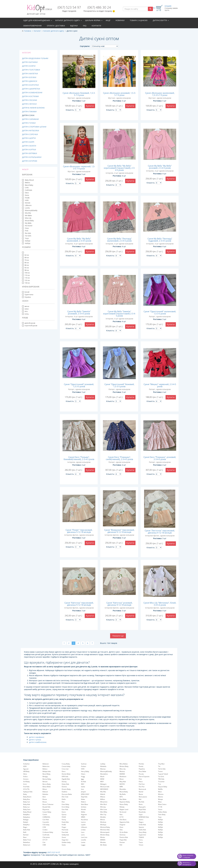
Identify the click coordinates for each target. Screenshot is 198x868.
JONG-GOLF (85, 794)
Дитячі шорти (29, 138)
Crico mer (65, 769)
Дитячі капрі (28, 142)
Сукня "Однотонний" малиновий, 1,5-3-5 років (160, 313)
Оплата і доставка (56, 26)
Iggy (83, 779)
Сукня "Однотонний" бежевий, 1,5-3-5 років (119, 385)
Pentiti (141, 766)
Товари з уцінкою (139, 20)
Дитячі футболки (31, 131)
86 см (25, 265)
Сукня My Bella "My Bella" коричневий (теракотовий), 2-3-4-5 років (119, 168)
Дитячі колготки (30, 85)
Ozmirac (123, 835)
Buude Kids (46, 807)
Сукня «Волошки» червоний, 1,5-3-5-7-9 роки (79, 168)
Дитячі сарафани (30, 119)
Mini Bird (103, 804)
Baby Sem (27, 809)
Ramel (141, 792)
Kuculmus (84, 820)
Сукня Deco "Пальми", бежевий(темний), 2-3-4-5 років (79, 458)
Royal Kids (142, 809)
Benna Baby (47, 779)
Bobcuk (45, 792)
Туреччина (28, 294)
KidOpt (27, 241)
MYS (121, 797)
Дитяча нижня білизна (33, 108)
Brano (45, 799)
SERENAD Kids (144, 817)
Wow (160, 802)
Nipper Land (124, 809)
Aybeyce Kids (28, 792)
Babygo (26, 820)
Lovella (84, 840)
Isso (82, 789)
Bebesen (46, 764)
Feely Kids (65, 822)
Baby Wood (29, 180)
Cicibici (45, 830)
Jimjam (83, 792)
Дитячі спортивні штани (34, 127)
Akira (25, 774)
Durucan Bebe (67, 794)
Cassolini (46, 822)
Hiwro (83, 774)
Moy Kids (123, 782)
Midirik (103, 794)
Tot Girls (28, 236)
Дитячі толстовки (31, 70)
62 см (25, 255)
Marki (102, 776)
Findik (27, 198)
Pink (26, 231)
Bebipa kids (47, 771)
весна (26, 306)
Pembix (141, 764)
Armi (25, 784)
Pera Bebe (142, 771)
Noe (121, 814)
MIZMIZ (122, 774)
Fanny (64, 820)
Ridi (140, 799)
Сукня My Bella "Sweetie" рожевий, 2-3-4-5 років (79, 313)
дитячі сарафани (36, 737)
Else (63, 802)
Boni (44, 797)
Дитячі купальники (32, 157)
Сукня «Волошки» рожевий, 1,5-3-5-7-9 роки (119, 94)
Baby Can (27, 802)
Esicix (27, 195)
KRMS (83, 817)
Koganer (84, 814)
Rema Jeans (143, 797)
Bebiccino (46, 766)
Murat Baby (29, 221)
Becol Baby (29, 185)
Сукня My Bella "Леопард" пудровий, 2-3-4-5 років (160, 240)
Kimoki (27, 203)
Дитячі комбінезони (32, 93)
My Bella (28, 223)
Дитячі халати (29, 146)
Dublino (64, 792)
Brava (45, 802)
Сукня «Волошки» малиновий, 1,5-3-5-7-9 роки (160, 94)
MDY (102, 782)
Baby (25, 794)
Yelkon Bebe (162, 812)
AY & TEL (26, 789)
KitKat (83, 812)
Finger (64, 827)
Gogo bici (65, 840)
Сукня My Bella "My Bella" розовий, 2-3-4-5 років (160, 167)
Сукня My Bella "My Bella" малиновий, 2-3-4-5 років (79, 240)
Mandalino (104, 774)
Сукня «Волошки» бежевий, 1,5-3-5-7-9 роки (79, 94)
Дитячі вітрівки (30, 153)
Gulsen (84, 766)
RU (154, 8)
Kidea (83, 799)
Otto (121, 830)
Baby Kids (27, 804)
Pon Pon (142, 787)
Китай (26, 292)
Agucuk (26, 769)
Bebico (27, 183)
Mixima (122, 771)
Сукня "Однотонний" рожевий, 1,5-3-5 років (79, 385)
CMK (44, 845)
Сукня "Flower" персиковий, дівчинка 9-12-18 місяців (79, 531)
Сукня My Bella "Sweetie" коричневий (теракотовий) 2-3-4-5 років (119, 314)
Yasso (160, 809)
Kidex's (84, 802)
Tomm (160, 771)
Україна (26, 297)
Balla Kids (27, 830)
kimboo (84, 807)
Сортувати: (85, 46)
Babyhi (26, 822)
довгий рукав (30, 323)
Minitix (103, 837)
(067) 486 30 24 (99, 7)
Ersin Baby (65, 807)
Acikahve (26, 764)
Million (103, 799)
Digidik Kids (66, 779)
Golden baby (66, 842)
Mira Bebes (124, 764)
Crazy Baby (66, 764)
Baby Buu (27, 799)
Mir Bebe (28, 215)
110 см (26, 275)
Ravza (141, 794)
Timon (141, 845)
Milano (103, 797)
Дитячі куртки (29, 150)
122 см (26, 280)
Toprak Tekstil (163, 774)
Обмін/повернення (32, 26)
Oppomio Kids (124, 822)
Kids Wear (85, 804)
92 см (25, 268)
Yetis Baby (162, 814)
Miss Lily (28, 218)
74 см (25, 260)
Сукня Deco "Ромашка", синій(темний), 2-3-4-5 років (119, 458)
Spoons (141, 827)
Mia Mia (28, 213)
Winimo (161, 794)
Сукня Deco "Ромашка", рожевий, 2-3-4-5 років (160, 458)
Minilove (103, 822)
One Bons (123, 820)
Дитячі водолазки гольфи (35, 58)
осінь (25, 314)
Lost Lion (84, 837)
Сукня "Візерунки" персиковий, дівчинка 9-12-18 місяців (119, 531)
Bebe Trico (27, 840)
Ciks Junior (46, 837)
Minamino (104, 802)
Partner (122, 842)
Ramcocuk (142, 789)
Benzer (45, 782)
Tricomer (161, 782)
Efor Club (65, 797)
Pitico (141, 782)
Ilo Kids (84, 782)
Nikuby (122, 807)
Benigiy (45, 776)
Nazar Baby (124, 804)
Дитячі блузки (29, 77)
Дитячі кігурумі (30, 161)
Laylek (83, 825)
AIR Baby (26, 771)
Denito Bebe (66, 774)
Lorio (83, 835)
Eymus (64, 814)
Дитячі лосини (30, 100)
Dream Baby (66, 789)
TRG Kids (161, 779)
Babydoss (27, 817)
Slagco (141, 822)
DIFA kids (65, 776)
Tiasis (141, 842)
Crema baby (66, 766)
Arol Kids (26, 787)
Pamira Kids (124, 837)
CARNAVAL (46, 817)
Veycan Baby (163, 787)
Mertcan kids (105, 787)
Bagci (25, 827)
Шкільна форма (93, 20)
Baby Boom (27, 797)
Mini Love (104, 809)
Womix (160, 797)
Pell (121, 845)
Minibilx (103, 817)
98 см (25, 270)
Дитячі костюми (30, 96)
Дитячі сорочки (30, 134)
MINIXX (103, 840)
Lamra (83, 822)
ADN (25, 766)
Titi (159, 766)
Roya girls (142, 807)
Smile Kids (142, 825)
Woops (160, 799)
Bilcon (45, 789)
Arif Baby (26, 782)
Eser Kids (65, 809)
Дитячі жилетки (30, 74)
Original (122, 825)
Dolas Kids (65, 784)
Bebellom (27, 842)
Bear (25, 837)
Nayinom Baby (125, 802)
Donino (64, 787)
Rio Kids (28, 233)
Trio (159, 784)
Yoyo (27, 238)
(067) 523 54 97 (69, 7)
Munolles (123, 789)
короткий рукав (31, 326)
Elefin (64, 799)
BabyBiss (26, 814)
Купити (90, 106)
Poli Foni (142, 784)
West (160, 792)
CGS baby (46, 825)
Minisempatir (105, 832)
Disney (64, 782)
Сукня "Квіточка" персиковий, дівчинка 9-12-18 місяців (79, 604)
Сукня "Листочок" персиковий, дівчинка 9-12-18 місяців (160, 532)
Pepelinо (142, 769)
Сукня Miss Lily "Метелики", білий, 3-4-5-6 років (160, 604)
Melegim (103, 784)
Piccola (141, 774)
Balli (25, 832)
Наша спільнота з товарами (188, 856)
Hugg (83, 776)
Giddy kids (65, 835)
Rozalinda (142, 812)
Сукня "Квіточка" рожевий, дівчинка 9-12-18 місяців (119, 604)
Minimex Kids (105, 830)
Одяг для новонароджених (37, 20)
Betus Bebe (47, 787)
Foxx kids (65, 832)
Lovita (27, 208)
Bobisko (45, 794)
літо (25, 311)
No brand (28, 226)
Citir (44, 842)
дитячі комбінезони (38, 742)
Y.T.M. (160, 807)
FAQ (85, 26)
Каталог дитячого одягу (68, 20)
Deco (27, 193)
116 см (26, 278)
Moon (122, 779)
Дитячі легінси (29, 104)
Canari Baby (47, 812)
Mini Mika (104, 812)
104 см (26, 273)
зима (25, 309)
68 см (25, 257)
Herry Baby (85, 771)
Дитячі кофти (29, 66)
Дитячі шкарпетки (31, 89)
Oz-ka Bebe (124, 832)
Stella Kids (142, 830)
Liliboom (28, 205)
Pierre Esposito (144, 776)
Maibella (103, 766)
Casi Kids (46, 820)
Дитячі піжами (29, 112)
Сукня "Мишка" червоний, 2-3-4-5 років (160, 385)
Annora (26, 779)
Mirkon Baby (124, 766)
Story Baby (143, 832)
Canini (45, 814)
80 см (25, 263)
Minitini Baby (105, 835)
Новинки (120, 20)
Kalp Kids (84, 797)
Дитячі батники (30, 62)
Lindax (83, 830)
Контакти (96, 26)
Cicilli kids (28, 190)
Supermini (142, 835)
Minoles (103, 842)
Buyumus (46, 809)
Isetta (83, 787)
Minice (103, 820)
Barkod (26, 835)
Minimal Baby (105, 827)
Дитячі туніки (29, 123)
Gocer (64, 837)
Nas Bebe (123, 799)
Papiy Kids (123, 840)
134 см (26, 283)
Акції (108, 20)
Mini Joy (103, 807)
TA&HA (141, 837)
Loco (83, 832)
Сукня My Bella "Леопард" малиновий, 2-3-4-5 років (119, 240)
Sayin (141, 814)
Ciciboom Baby (48, 832)
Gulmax (84, 764)
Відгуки (74, 26)
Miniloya (103, 825)
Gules (64, 845)
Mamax (103, 769)
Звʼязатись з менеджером (187, 864)
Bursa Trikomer (48, 804)
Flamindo (65, 830)
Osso (27, 228)
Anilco (25, 776)
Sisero (141, 820)
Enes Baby (65, 804)
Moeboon (123, 776)
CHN (27, 188)
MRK (121, 787)
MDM (102, 779)
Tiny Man (161, 764)
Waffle (160, 789)
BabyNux (26, 825)
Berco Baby (47, 784)
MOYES (122, 784)
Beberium (27, 845)
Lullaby (103, 764)
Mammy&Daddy (31, 210)
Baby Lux (26, 807)
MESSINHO (104, 789)
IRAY (83, 784)
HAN (27, 200)
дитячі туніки (35, 740)
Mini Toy (103, 814)
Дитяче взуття (160, 20)
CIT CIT (45, 840)
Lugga (83, 845)
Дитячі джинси (30, 81)
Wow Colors (162, 804)
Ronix (141, 804)
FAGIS (64, 817)
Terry (141, 840)
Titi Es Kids (162, 769)
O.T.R (121, 817)
